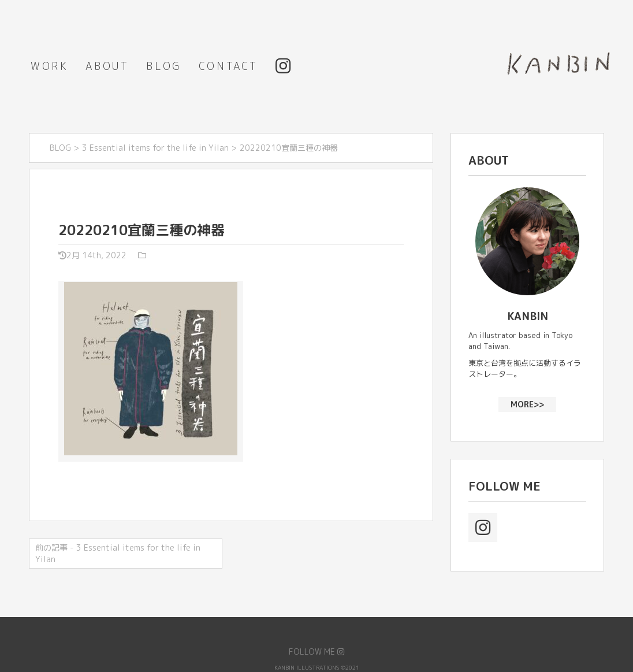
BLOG (163, 66)
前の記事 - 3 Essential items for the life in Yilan (118, 553)
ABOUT (107, 66)
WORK (49, 66)
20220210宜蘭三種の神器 (142, 230)
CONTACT (228, 66)
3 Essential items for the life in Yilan (155, 148)
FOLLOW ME (316, 651)
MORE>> (527, 404)
